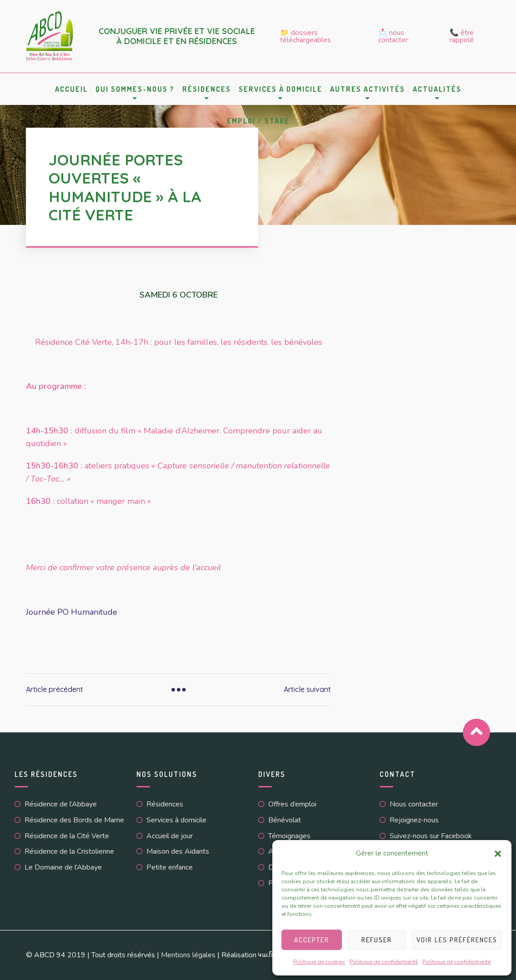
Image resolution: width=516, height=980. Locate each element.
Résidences (207, 89)
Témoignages (289, 836)
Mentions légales (188, 955)
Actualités (437, 89)
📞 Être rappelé (462, 36)
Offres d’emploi (292, 804)
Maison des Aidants (178, 851)
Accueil (71, 89)
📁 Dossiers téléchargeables (306, 36)
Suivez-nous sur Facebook (431, 836)
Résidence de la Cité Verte (67, 836)
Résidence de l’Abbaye (61, 804)
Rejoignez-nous (414, 820)
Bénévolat (285, 820)
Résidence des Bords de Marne (74, 820)
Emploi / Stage (258, 121)
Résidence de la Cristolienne (69, 851)
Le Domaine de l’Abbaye (63, 867)
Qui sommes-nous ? (135, 89)
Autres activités (368, 89)
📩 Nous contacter (393, 36)
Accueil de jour (170, 836)
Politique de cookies (319, 962)
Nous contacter (414, 804)
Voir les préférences (457, 940)
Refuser (377, 940)
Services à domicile (281, 89)
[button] (498, 854)
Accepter (312, 940)
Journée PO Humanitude (72, 612)
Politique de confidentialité (384, 962)
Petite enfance (170, 867)
